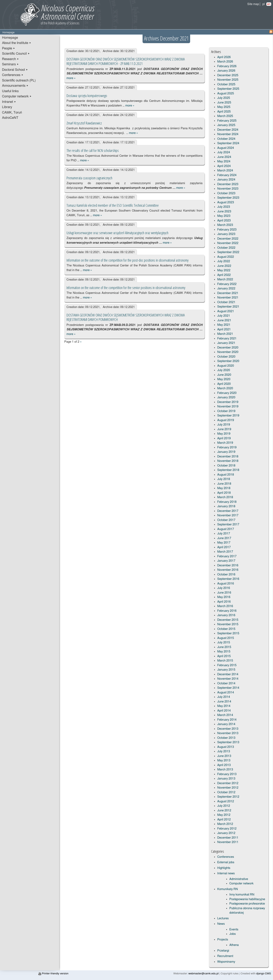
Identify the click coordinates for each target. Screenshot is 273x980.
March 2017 (225, 552)
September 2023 (228, 198)
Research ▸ (10, 59)
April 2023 (224, 221)
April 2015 (224, 656)
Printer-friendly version (53, 974)
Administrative (239, 879)
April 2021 (224, 329)
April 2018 (224, 493)
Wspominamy (226, 962)
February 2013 (227, 774)
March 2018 (225, 497)
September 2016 (228, 579)
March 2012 (225, 824)
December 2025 (228, 75)
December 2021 (228, 293)
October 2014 (226, 683)
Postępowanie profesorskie (247, 904)
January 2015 (226, 670)
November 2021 (228, 298)
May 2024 (224, 161)
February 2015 (227, 665)
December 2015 (228, 620)
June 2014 (224, 702)
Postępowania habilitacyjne (247, 899)
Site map (253, 4)
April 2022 (224, 275)
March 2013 (225, 770)
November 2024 (228, 134)
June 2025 (224, 103)
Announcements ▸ (15, 86)
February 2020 (227, 393)
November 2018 (228, 461)
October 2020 (226, 357)
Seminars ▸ (10, 64)
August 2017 (226, 529)
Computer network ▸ (17, 96)
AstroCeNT (10, 118)
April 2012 (224, 820)
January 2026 (226, 71)
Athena (234, 945)
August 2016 (226, 584)
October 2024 (226, 139)
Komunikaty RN (227, 889)
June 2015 (224, 647)
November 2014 (228, 679)
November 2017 (228, 515)
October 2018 (226, 466)
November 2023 (228, 189)
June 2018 (224, 484)
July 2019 (224, 425)
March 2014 (225, 715)
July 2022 (224, 261)
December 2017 (228, 511)
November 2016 (228, 570)
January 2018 (226, 506)
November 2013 (228, 733)
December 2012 (228, 783)
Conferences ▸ (13, 75)
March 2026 (225, 62)
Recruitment (225, 956)
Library (7, 107)
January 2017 (226, 561)
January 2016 (226, 615)
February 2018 (227, 502)
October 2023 (226, 193)
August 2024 (226, 148)
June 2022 (224, 266)
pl (264, 4)
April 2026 (224, 57)
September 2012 (228, 797)
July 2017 (224, 534)
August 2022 (226, 257)
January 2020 (226, 397)
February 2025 (227, 121)
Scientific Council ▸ (16, 54)
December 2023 (228, 184)
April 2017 (224, 547)
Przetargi (223, 951)
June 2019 (224, 429)
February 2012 (227, 829)
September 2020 (228, 361)
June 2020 (224, 375)
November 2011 (228, 842)
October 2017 (226, 520)
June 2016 (224, 593)
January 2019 (226, 452)
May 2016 (224, 597)
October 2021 (226, 302)
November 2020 (228, 352)
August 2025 (226, 93)
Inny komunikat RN (242, 895)
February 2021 (227, 339)
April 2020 (224, 384)
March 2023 (225, 225)
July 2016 (224, 588)
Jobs (232, 934)
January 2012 (226, 833)
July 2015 (224, 642)
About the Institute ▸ (17, 43)
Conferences (226, 857)
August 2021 (226, 311)
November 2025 (228, 80)
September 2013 (228, 742)
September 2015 (228, 633)
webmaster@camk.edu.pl (203, 974)
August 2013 (226, 747)
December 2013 (228, 729)
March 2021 (225, 334)
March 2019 (225, 443)
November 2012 (228, 788)
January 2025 (226, 125)
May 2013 (224, 760)
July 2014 (224, 697)
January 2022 (226, 289)
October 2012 (226, 792)
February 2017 (227, 556)
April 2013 (224, 765)
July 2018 (224, 479)
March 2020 (225, 388)
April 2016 (224, 602)
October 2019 (226, 411)
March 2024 (225, 171)
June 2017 (224, 538)
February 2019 (227, 447)
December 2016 (228, 565)
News (221, 924)
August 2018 (226, 475)
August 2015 (226, 638)
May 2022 (224, 270)
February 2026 (227, 66)
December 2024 (228, 130)
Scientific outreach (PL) (19, 80)
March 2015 (225, 661)
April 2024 (224, 166)
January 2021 (226, 343)
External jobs (226, 862)
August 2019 (226, 420)
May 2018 (224, 488)
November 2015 (228, 624)
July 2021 (224, 316)
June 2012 (224, 810)
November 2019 (228, 407)
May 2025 (224, 107)
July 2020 (224, 370)
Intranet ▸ (9, 102)
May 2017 (224, 543)
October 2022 (226, 248)
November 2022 (228, 243)
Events (234, 929)
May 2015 (224, 652)
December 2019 (228, 402)
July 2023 (224, 207)
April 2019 (224, 438)
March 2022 (225, 279)
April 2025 (224, 112)
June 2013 (224, 756)
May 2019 (224, 434)
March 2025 (225, 116)
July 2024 (224, 152)
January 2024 (226, 180)
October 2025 (226, 84)
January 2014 (226, 724)
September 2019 (228, 416)
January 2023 (226, 234)
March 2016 (225, 606)
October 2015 (226, 629)
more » (71, 78)
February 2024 (227, 175)
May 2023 (224, 216)
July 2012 (224, 806)
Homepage (10, 38)
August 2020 (226, 366)
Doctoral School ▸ (15, 70)
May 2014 (224, 706)
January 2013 (226, 779)
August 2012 (226, 801)
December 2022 (228, 239)
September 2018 (228, 470)
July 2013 (224, 751)
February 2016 (227, 611)
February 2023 (227, 230)
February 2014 (227, 720)
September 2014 (228, 688)
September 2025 (228, 89)
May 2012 (224, 815)
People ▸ (9, 48)
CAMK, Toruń (12, 113)
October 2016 (226, 575)
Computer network (241, 883)
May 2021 (224, 325)
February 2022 (227, 284)
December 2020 (228, 348)
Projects (223, 940)
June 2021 (224, 320)
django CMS (264, 974)
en (269, 4)
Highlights (224, 868)
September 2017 (228, 524)
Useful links (10, 91)
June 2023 (224, 211)
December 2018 (228, 457)
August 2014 (226, 692)
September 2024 (228, 143)
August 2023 (226, 202)
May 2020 (224, 379)
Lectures (223, 918)
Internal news (226, 873)
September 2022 (228, 252)
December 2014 (228, 674)
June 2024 (224, 157)
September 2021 (228, 307)
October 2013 (226, 738)
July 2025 (224, 98)
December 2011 (228, 838)
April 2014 (224, 711)
